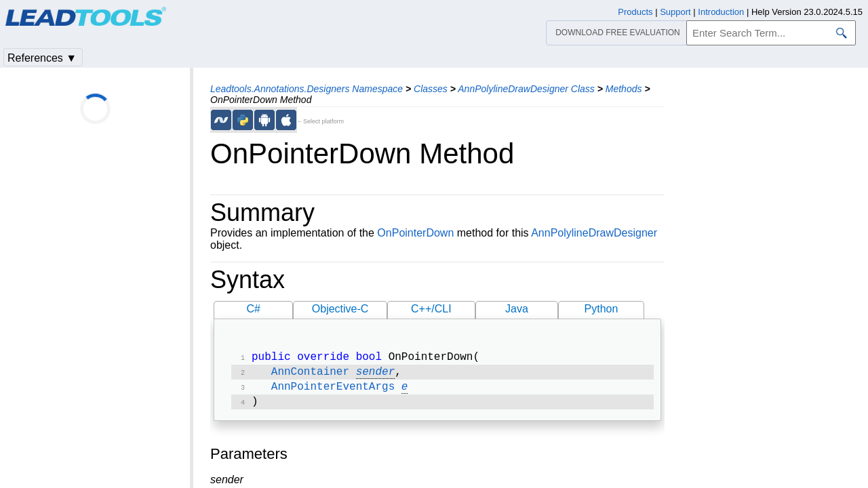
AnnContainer (310, 375)
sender (376, 375)
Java (517, 309)
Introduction (721, 12)
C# (254, 309)
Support (675, 12)
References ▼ (42, 58)
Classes (431, 89)
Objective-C (340, 309)
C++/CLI (431, 309)
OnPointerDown (415, 233)
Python (601, 309)
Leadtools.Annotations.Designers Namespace (307, 89)
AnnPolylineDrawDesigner (594, 233)
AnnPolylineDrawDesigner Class (526, 89)
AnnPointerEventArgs (333, 391)
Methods (624, 89)
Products (635, 12)
